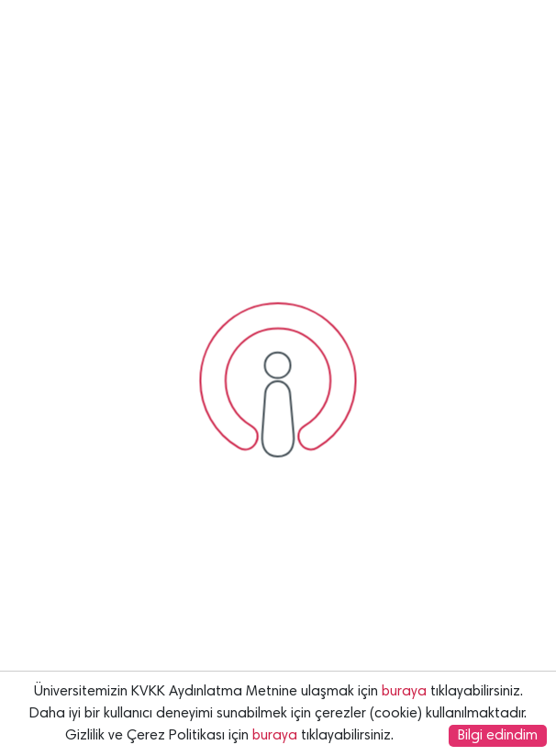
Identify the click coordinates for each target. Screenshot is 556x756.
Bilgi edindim (498, 736)
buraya (404, 692)
